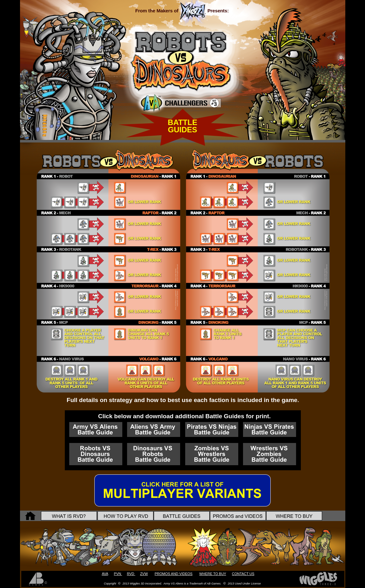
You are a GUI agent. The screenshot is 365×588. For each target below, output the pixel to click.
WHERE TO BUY (213, 574)
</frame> (99, 34)
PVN (118, 574)
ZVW (144, 574)
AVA (105, 574)
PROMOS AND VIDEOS (174, 574)
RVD (131, 574)
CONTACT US (243, 574)
